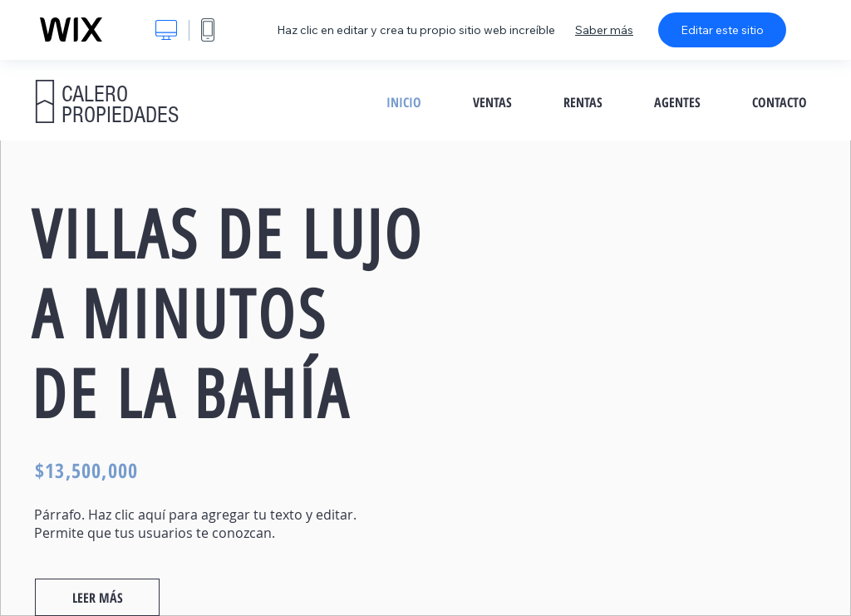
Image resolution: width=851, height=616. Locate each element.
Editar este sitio (722, 30)
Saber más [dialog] (604, 30)
